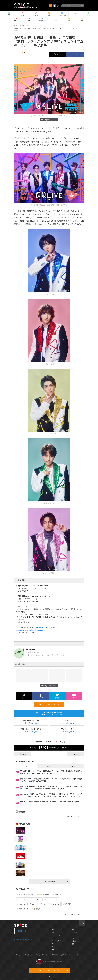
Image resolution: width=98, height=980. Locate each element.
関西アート (58, 894)
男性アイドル (23, 909)
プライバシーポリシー (76, 955)
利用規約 (63, 955)
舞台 (24, 26)
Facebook (21, 931)
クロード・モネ (51, 899)
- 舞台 (53, 932)
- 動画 (73, 930)
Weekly (49, 766)
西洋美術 (67, 904)
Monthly (72, 766)
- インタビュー (75, 935)
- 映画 (53, 950)
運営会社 (18, 955)
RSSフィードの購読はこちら (51, 704)
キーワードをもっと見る (74, 914)
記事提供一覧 (28, 955)
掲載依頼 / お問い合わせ (42, 955)
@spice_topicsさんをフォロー (25, 939)
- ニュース (74, 932)
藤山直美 (36, 909)
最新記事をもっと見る (75, 817)
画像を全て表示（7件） (49, 120)
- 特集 (73, 944)
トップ (16, 26)
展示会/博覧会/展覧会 (25, 894)
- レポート (74, 938)
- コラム (73, 941)
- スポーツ (54, 947)
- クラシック (55, 938)
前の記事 (21, 754)
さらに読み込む (56, 882)
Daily (26, 766)
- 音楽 (53, 930)
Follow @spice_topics (31, 723)
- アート (53, 944)
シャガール (54, 904)
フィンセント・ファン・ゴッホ (29, 899)
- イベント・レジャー (57, 935)
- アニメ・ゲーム (56, 941)
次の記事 (78, 754)
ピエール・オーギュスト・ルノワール (31, 904)
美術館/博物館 (43, 894)
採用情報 (55, 955)
